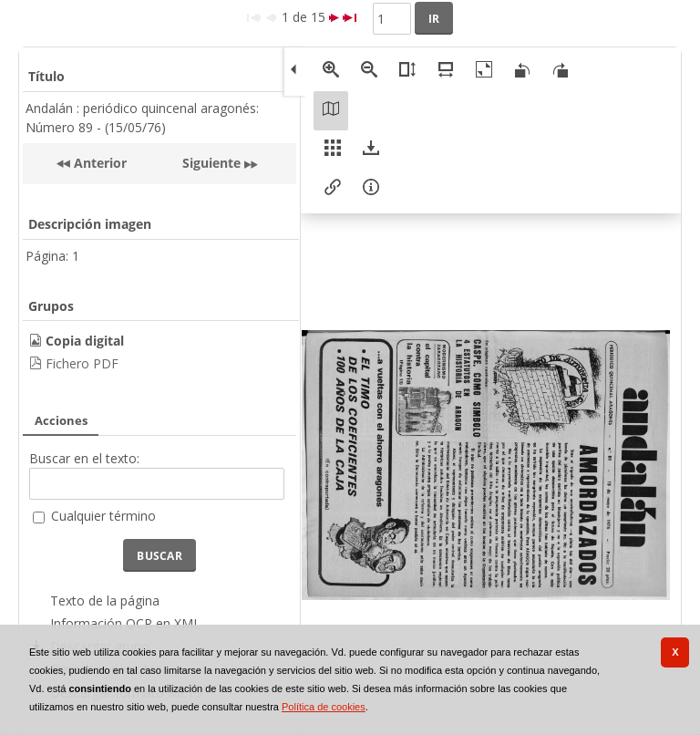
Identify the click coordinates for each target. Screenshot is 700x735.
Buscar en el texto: (84, 458)
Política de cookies (324, 707)
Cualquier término (103, 516)
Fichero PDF (82, 363)
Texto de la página (105, 600)
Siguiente (211, 163)
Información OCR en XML (125, 623)
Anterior (98, 163)
